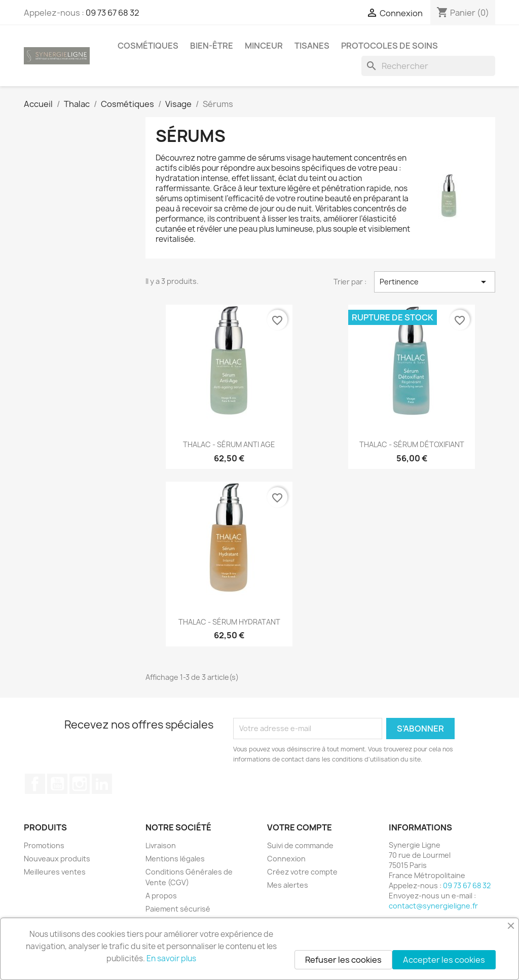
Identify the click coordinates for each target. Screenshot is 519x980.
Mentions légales (175, 859)
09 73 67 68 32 (113, 13)
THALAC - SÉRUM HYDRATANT (229, 622)
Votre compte (300, 827)
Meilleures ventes (55, 872)
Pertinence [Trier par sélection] (435, 282)
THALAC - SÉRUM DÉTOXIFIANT (412, 444)
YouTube (57, 784)
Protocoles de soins (390, 46)
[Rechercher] (428, 66)
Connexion (286, 859)
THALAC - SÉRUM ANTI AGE (229, 444)
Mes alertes (288, 885)
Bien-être (212, 46)
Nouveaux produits (57, 859)
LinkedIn (102, 784)
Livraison (161, 845)
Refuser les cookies (343, 960)
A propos (161, 896)
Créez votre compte (302, 872)
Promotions (44, 845)
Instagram (80, 784)
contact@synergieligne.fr (433, 906)
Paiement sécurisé (178, 909)
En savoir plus (171, 958)
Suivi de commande (300, 845)
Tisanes (312, 46)
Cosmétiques (148, 46)
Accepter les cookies (444, 960)
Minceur (264, 46)
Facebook (35, 784)
